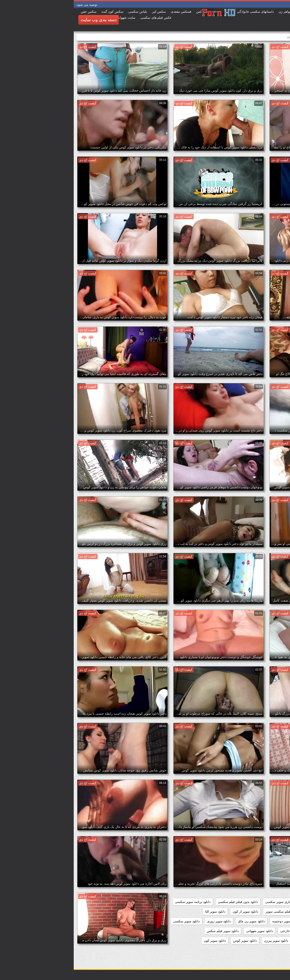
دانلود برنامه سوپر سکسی (119, 902)
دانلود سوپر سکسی (113, 921)
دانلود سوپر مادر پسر (270, 941)
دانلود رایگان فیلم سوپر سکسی (263, 911)
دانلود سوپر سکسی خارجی (225, 931)
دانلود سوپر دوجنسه (212, 921)
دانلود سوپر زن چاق (178, 921)
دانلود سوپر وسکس (235, 941)
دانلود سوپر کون (141, 941)
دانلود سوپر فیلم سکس (149, 931)
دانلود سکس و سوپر (238, 950)
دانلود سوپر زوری (145, 921)
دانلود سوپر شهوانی (186, 931)
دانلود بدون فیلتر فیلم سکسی (164, 902)
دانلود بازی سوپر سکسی (208, 902)
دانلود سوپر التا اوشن (270, 921)
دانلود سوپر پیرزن (202, 941)
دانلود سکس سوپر (272, 950)
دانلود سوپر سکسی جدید (268, 931)
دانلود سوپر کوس (171, 941)
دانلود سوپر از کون (172, 911)
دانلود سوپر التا (142, 911)
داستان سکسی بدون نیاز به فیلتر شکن (258, 902)
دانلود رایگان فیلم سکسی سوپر (213, 911)
